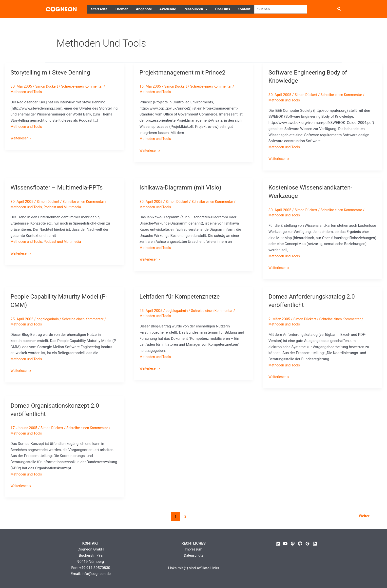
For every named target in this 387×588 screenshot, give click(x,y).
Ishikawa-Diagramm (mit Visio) (183, 187)
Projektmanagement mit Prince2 (185, 72)
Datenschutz (193, 555)
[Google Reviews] (308, 544)
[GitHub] (300, 544)
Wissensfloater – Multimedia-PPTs (60, 187)
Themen (122, 9)
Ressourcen (196, 9)
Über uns (223, 9)
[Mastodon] (293, 544)
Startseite (99, 9)
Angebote (144, 9)
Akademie (168, 9)
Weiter (366, 516)
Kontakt (244, 9)
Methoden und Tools (27, 92)
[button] (205, 9)
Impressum (193, 549)
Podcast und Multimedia (66, 207)
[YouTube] (285, 544)
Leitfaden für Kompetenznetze (182, 296)
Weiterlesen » (22, 138)
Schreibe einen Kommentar (85, 86)
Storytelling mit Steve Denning (53, 72)
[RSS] (315, 544)
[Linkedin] (278, 544)
